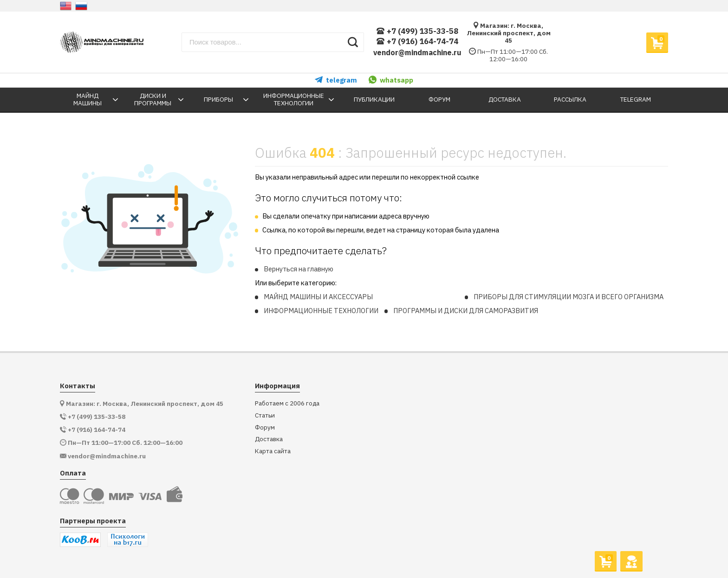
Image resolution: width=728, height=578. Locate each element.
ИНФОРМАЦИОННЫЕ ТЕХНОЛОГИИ (321, 311)
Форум (265, 427)
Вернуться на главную (299, 269)
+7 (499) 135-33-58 (417, 31)
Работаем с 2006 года (287, 403)
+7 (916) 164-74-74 (417, 42)
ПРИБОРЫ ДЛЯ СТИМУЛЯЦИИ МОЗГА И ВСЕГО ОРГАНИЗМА (569, 297)
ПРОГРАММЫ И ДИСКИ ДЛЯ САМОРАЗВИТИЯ (466, 311)
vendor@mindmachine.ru (417, 52)
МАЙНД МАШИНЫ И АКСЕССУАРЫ (318, 297)
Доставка (269, 439)
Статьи (265, 415)
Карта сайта (273, 451)
